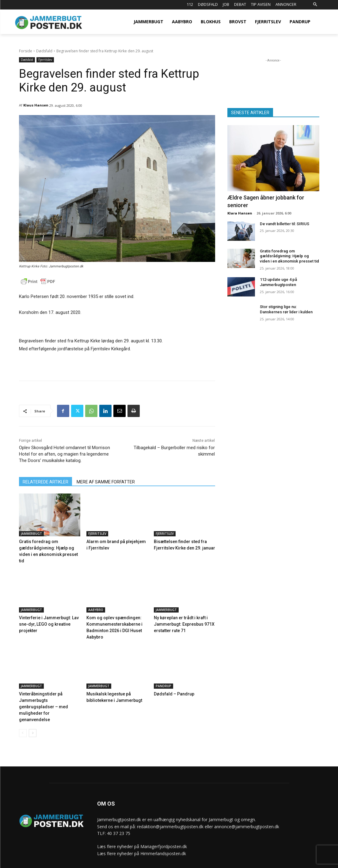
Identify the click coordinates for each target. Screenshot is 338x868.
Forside (26, 51)
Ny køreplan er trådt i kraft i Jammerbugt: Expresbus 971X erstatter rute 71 (181, 616)
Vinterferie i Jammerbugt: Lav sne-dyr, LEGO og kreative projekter (46, 616)
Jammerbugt (31, 534)
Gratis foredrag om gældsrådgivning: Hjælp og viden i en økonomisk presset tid (49, 548)
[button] (315, 5)
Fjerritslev (45, 60)
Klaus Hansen (36, 105)
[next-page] (33, 717)
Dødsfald (44, 51)
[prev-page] (23, 717)
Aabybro (96, 602)
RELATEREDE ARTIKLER (46, 482)
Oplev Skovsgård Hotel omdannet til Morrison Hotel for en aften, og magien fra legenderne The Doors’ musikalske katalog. (65, 454)
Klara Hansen (240, 213)
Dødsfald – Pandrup (172, 685)
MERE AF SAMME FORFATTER (106, 482)
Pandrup (163, 677)
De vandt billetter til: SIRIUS (285, 224)
